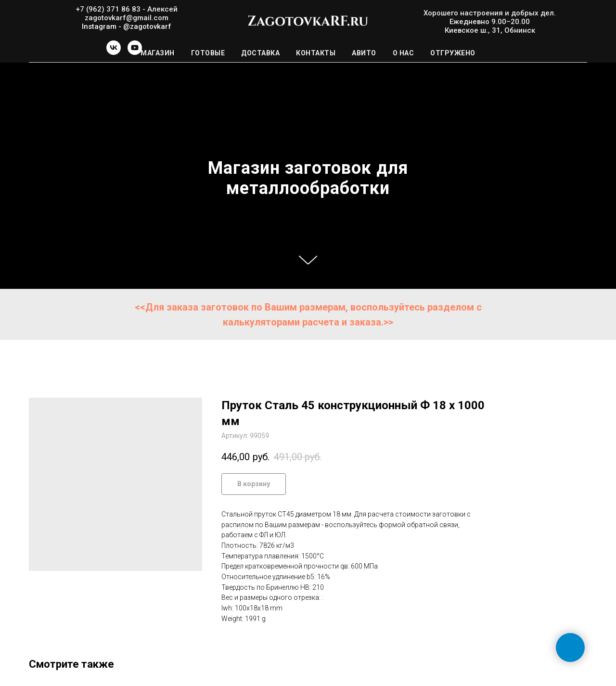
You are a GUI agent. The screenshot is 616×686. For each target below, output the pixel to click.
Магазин (158, 53)
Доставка (260, 53)
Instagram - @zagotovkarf (127, 26)
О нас (404, 53)
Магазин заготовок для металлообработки (308, 178)
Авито (364, 53)
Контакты (316, 53)
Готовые (208, 53)
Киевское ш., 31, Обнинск (490, 30)
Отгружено (453, 53)
